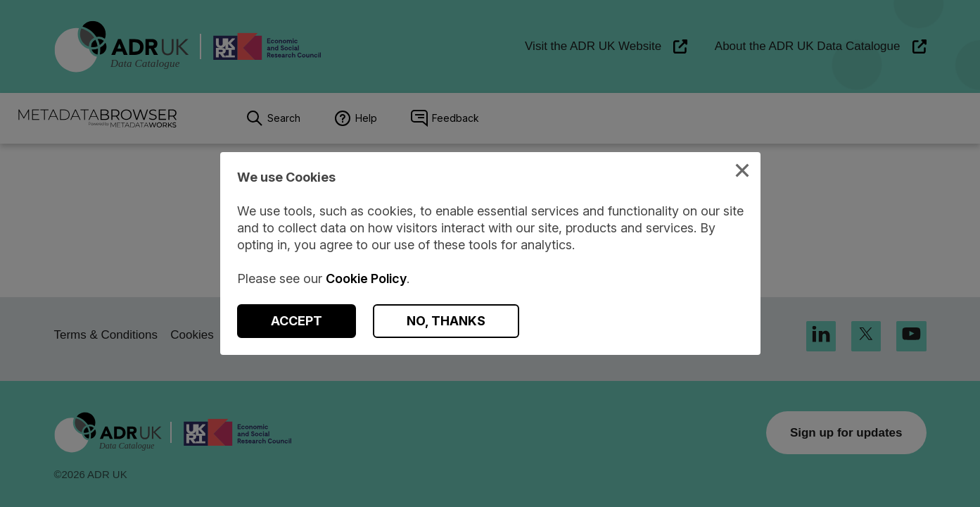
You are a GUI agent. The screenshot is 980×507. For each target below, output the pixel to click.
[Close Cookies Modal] (742, 172)
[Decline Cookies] (446, 321)
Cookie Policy (366, 278)
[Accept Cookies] (297, 321)
